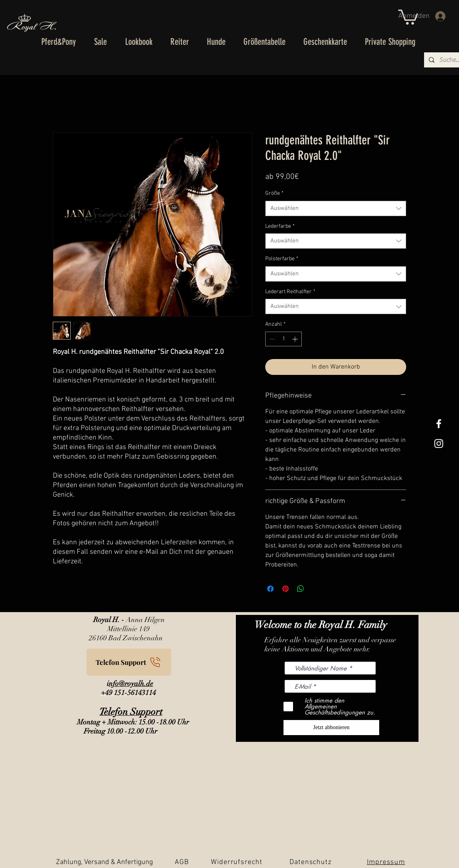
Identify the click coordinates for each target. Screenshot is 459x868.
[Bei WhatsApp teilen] (301, 589)
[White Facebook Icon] (439, 424)
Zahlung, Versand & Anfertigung (104, 862)
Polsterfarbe (282, 259)
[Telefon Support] (129, 662)
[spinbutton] (283, 339)
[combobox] (336, 208)
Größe (274, 193)
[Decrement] (271, 339)
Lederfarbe (280, 226)
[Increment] (296, 339)
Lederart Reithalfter (290, 292)
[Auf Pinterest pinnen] (285, 589)
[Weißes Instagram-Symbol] (439, 444)
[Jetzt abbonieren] (331, 728)
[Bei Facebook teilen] (270, 589)
